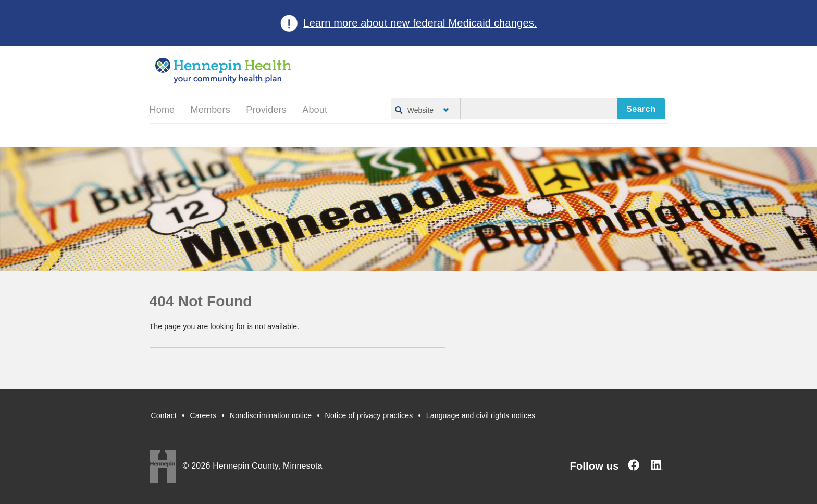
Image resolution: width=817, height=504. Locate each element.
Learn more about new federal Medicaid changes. (420, 23)
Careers (203, 415)
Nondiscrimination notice (271, 415)
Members (211, 110)
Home (162, 110)
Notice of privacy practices (369, 415)
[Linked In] (657, 465)
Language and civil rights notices (481, 415)
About (315, 110)
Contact (164, 415)
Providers (266, 110)
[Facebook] (634, 465)
